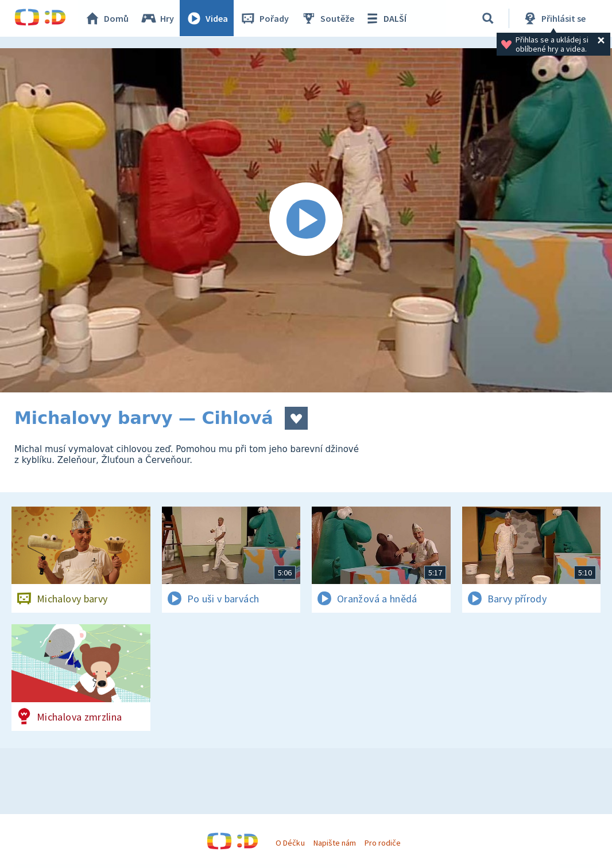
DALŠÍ (386, 18)
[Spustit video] (306, 220)
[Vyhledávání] (488, 18)
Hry (158, 18)
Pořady (265, 18)
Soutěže (328, 18)
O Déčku (290, 843)
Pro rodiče (383, 843)
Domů (107, 18)
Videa (207, 18)
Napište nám (335, 843)
